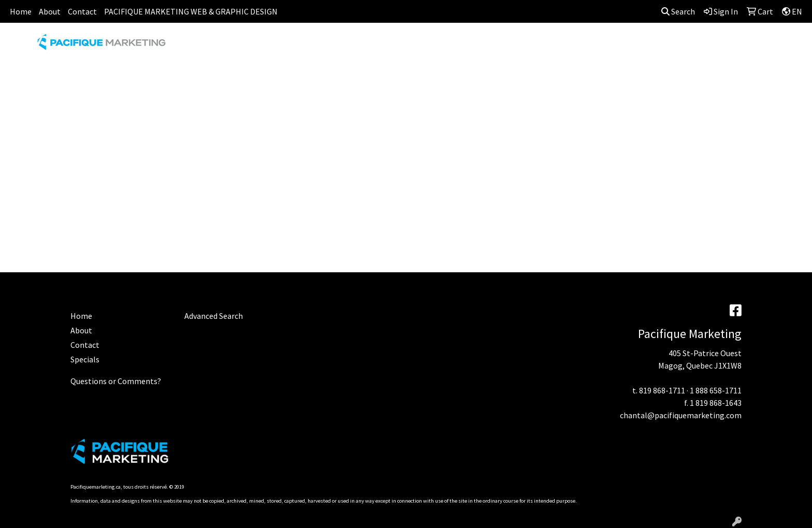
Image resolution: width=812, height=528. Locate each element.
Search (678, 11)
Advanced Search (214, 316)
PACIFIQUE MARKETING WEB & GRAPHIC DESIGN (191, 11)
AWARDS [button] (326, 46)
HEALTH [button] (562, 46)
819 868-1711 (662, 390)
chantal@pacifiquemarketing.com (681, 415)
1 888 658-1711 (716, 390)
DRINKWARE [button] (417, 46)
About (50, 11)
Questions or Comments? (116, 381)
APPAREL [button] (277, 46)
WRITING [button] (690, 46)
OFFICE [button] (606, 46)
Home (21, 11)
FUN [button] (464, 46)
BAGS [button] (368, 46)
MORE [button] (735, 46)
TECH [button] (647, 46)
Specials (85, 359)
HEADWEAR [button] (510, 46)
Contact (82, 11)
